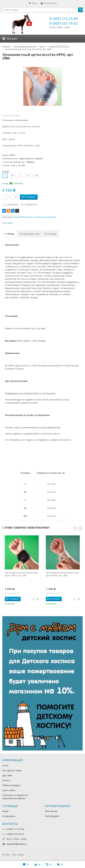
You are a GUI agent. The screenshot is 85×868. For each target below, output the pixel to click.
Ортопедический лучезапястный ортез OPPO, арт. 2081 (62, 574)
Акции (5, 811)
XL (28, 175)
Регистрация (49, 3)
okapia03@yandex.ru (17, 844)
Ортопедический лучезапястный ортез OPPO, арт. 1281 (21, 574)
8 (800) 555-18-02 (64, 23)
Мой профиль (52, 816)
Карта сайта (9, 790)
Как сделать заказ (12, 770)
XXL (37, 175)
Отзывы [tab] (50, 234)
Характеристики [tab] (29, 234)
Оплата (6, 780)
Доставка (7, 775)
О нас (5, 765)
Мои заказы (51, 811)
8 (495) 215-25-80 (64, 18)
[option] (22, 570)
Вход (33, 3)
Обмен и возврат (11, 785)
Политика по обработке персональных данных (15, 797)
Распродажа (9, 816)
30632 (10, 223)
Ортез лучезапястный (45, 217)
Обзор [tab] (9, 234)
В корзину (28, 197)
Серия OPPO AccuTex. (24, 217)
